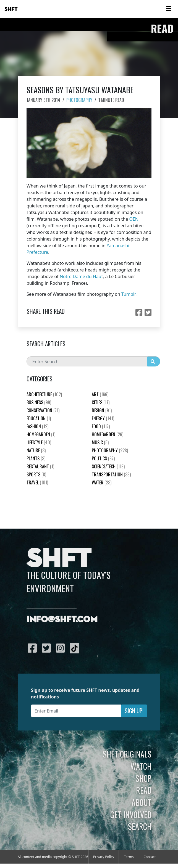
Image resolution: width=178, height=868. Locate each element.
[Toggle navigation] (169, 9)
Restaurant (40, 466)
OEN (134, 219)
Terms (129, 857)
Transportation (111, 474)
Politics (103, 458)
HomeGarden (41, 434)
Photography (79, 100)
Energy (103, 418)
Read (144, 790)
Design (102, 410)
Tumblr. (129, 294)
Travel (37, 482)
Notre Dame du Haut (81, 276)
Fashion (37, 426)
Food (101, 426)
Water (102, 482)
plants (36, 458)
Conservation (43, 410)
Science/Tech (108, 466)
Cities (101, 402)
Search (140, 826)
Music (100, 442)
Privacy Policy (104, 857)
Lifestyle (39, 442)
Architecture (44, 394)
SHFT (11, 9)
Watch (141, 766)
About (142, 802)
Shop (143, 778)
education (39, 418)
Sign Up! (134, 711)
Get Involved (131, 814)
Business (39, 402)
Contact (150, 857)
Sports (36, 474)
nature (36, 450)
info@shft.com (62, 620)
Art (100, 394)
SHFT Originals (127, 754)
